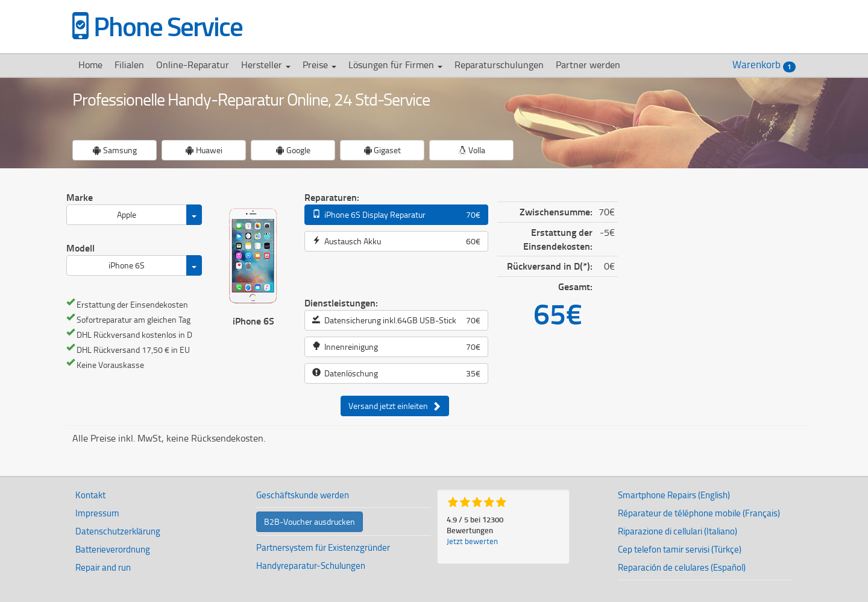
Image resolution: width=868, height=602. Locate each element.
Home (90, 65)
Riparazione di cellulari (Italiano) (678, 531)
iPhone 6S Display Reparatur (396, 215)
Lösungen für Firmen (395, 65)
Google (293, 150)
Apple (127, 214)
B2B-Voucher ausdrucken (310, 521)
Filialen (129, 65)
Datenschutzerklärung (118, 531)
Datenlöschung (396, 373)
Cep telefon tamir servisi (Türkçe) (680, 549)
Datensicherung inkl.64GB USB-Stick (396, 320)
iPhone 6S (127, 265)
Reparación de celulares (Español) (682, 567)
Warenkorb (764, 65)
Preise (319, 65)
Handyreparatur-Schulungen (311, 566)
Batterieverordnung (113, 549)
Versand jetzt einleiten (395, 406)
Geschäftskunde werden (303, 495)
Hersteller (266, 65)
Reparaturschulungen (499, 65)
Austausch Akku (396, 241)
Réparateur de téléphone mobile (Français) (699, 513)
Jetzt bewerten (472, 541)
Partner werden (588, 65)
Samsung (115, 150)
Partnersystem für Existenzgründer (323, 547)
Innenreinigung (396, 347)
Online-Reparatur (193, 65)
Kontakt (90, 495)
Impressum (97, 513)
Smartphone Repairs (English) (674, 495)
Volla (472, 150)
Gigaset (382, 150)
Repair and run (103, 567)
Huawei (204, 150)
